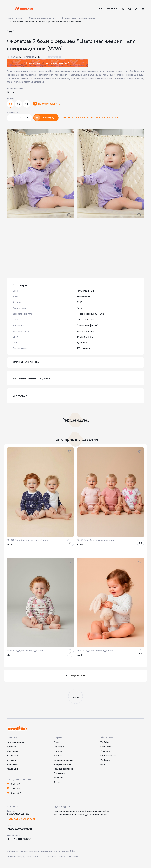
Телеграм (105, 751)
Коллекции (12, 769)
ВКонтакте (106, 747)
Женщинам (12, 756)
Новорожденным (16, 742)
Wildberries (106, 760)
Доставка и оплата (63, 760)
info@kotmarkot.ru (19, 829)
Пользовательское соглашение (63, 856)
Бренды (58, 756)
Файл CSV (16, 793)
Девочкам (12, 747)
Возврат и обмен (62, 764)
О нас (56, 742)
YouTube (105, 742)
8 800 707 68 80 (108, 9)
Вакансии (58, 778)
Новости (58, 751)
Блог (103, 764)
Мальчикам (12, 751)
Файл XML (16, 789)
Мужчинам (12, 764)
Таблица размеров (63, 769)
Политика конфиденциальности (23, 856)
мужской (11, 760)
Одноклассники (108, 756)
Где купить (59, 773)
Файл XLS (16, 784)
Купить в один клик (75, 118)
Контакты (58, 782)
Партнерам (59, 747)
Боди (38, 57)
